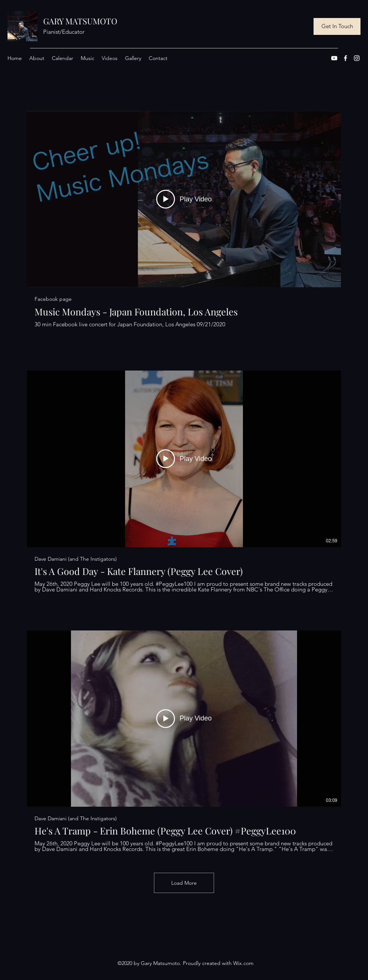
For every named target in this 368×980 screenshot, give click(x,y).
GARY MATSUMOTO (80, 21)
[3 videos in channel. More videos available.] (184, 482)
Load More (184, 883)
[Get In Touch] (337, 26)
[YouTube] (334, 58)
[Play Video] (184, 199)
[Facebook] (345, 58)
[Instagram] (357, 58)
